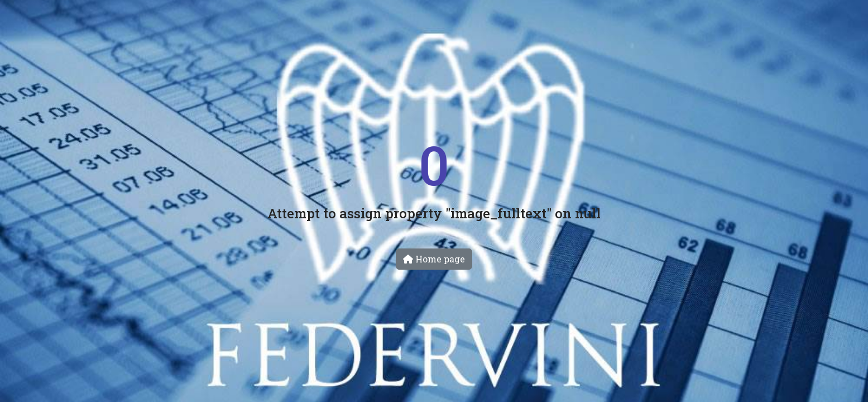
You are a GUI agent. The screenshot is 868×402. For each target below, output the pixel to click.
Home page (434, 259)
